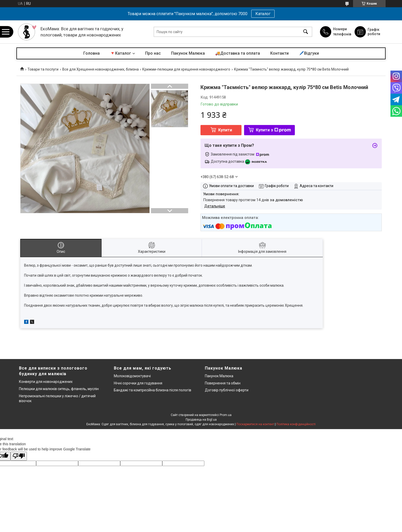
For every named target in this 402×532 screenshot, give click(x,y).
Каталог (263, 14)
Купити (225, 130)
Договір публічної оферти (227, 390)
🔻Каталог (120, 53)
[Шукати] (306, 32)
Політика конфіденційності (296, 424)
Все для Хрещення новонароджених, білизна (100, 69)
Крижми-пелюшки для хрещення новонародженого (186, 69)
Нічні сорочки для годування (138, 383)
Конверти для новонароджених (46, 382)
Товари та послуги (43, 69)
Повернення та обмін (223, 383)
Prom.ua (226, 415)
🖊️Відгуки (309, 53)
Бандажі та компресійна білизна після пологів (153, 390)
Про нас (153, 53)
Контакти (279, 53)
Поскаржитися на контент (255, 424)
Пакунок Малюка (188, 53)
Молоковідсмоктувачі (132, 376)
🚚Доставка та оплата (238, 53)
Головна (92, 53)
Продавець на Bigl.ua (201, 420)
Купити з (273, 130)
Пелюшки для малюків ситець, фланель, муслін (59, 389)
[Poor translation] (19, 456)
